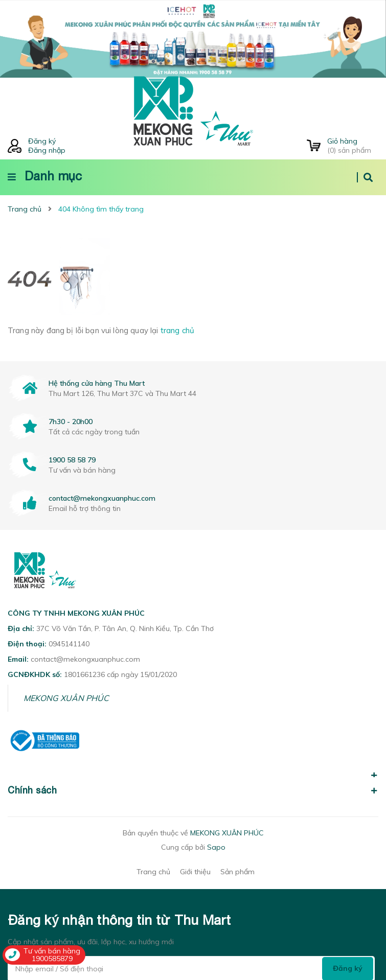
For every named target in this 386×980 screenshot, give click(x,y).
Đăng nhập (47, 150)
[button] (193, 769)
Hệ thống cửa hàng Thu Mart (97, 383)
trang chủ (177, 330)
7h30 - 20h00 (71, 422)
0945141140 (69, 644)
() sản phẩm (353, 146)
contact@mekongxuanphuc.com (102, 498)
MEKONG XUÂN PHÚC (66, 698)
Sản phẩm (237, 872)
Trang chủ (153, 872)
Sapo (216, 847)
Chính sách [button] (193, 790)
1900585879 (52, 959)
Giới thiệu (195, 872)
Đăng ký (42, 141)
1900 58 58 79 (72, 460)
